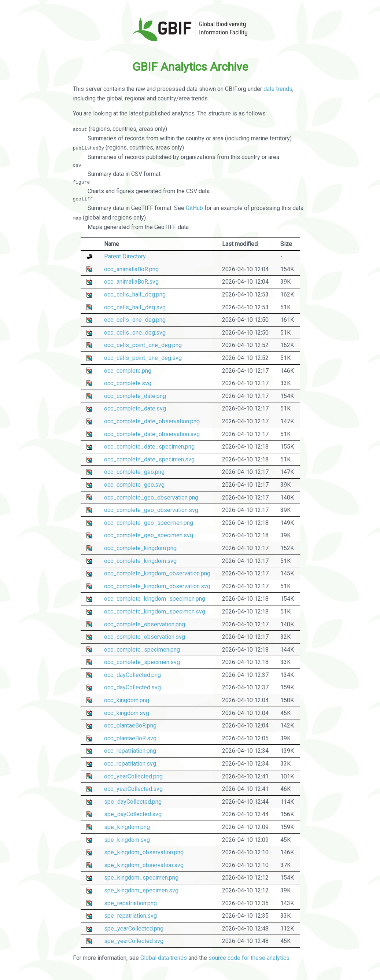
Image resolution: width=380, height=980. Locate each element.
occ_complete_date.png (135, 396)
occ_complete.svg (128, 383)
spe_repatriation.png (130, 903)
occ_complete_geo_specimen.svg (149, 535)
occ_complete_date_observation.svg (152, 434)
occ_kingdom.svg (127, 713)
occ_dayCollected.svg (132, 687)
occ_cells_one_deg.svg (135, 332)
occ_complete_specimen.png (142, 649)
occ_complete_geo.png (134, 472)
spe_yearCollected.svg (134, 941)
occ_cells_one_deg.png (135, 320)
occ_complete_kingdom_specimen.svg (155, 611)
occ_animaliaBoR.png (131, 269)
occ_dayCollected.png (132, 675)
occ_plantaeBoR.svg (130, 738)
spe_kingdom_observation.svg (144, 865)
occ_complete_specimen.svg (142, 662)
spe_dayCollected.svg (133, 814)
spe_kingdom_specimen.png (141, 878)
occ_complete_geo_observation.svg (151, 510)
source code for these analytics (249, 958)
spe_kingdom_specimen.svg (141, 890)
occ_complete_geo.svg (134, 484)
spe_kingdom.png (127, 827)
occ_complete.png (128, 370)
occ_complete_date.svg (135, 408)
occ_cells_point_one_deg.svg (143, 358)
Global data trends (164, 958)
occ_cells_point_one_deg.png (143, 345)
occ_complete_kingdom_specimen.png (155, 599)
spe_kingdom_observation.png (144, 852)
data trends (278, 89)
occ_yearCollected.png (133, 776)
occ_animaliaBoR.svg (131, 282)
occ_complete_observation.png (145, 624)
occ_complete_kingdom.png (140, 548)
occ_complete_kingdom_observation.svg (157, 586)
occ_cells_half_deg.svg (135, 307)
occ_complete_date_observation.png (152, 421)
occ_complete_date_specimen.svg (149, 459)
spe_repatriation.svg (130, 916)
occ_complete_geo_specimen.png (149, 522)
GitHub (194, 208)
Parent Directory (125, 256)
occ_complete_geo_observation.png (151, 497)
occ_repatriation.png (130, 751)
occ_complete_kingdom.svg (140, 561)
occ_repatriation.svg (130, 763)
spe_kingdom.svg (127, 839)
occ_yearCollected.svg (133, 789)
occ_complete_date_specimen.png (149, 447)
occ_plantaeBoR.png (130, 725)
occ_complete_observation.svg (145, 636)
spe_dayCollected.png (133, 801)
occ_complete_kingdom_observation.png (157, 573)
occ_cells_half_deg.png (135, 294)
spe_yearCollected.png (134, 928)
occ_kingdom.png (127, 700)
